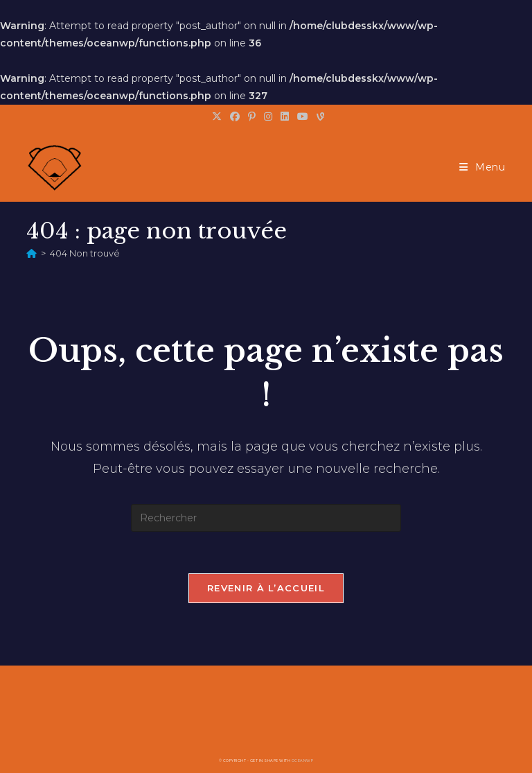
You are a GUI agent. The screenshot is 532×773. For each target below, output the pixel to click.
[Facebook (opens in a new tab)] (235, 116)
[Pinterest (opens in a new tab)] (252, 116)
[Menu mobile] (482, 167)
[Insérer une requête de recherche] (266, 518)
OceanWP (303, 761)
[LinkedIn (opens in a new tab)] (285, 116)
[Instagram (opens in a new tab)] (268, 116)
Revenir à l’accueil (266, 588)
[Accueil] (32, 253)
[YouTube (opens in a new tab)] (303, 116)
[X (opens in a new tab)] (217, 116)
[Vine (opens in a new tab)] (318, 116)
